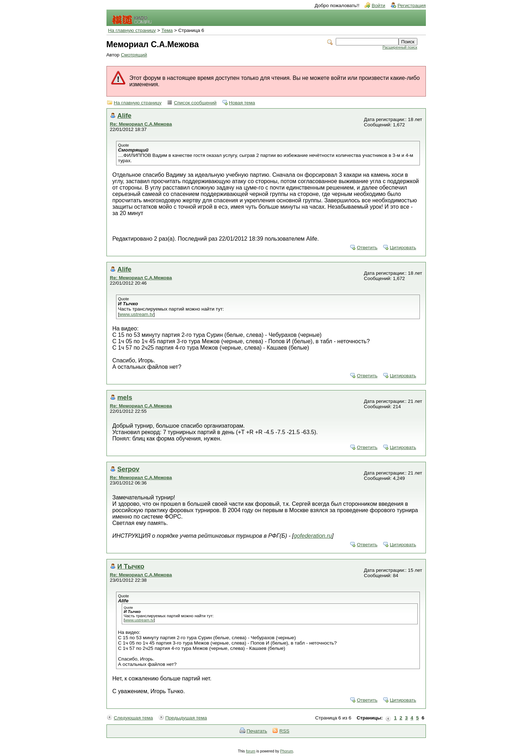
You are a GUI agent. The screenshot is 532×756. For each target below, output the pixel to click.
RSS (284, 731)
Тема (167, 30)
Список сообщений (195, 103)
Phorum (286, 751)
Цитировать (403, 248)
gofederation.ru (313, 536)
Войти (378, 6)
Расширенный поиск (400, 47)
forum (251, 751)
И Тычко (131, 566)
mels (125, 397)
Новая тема (242, 103)
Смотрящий (134, 55)
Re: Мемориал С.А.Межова (141, 124)
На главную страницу (132, 30)
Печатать (257, 731)
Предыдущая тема (186, 718)
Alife (125, 116)
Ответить (367, 248)
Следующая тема (133, 718)
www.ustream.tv (136, 314)
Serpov (128, 469)
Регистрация (412, 6)
